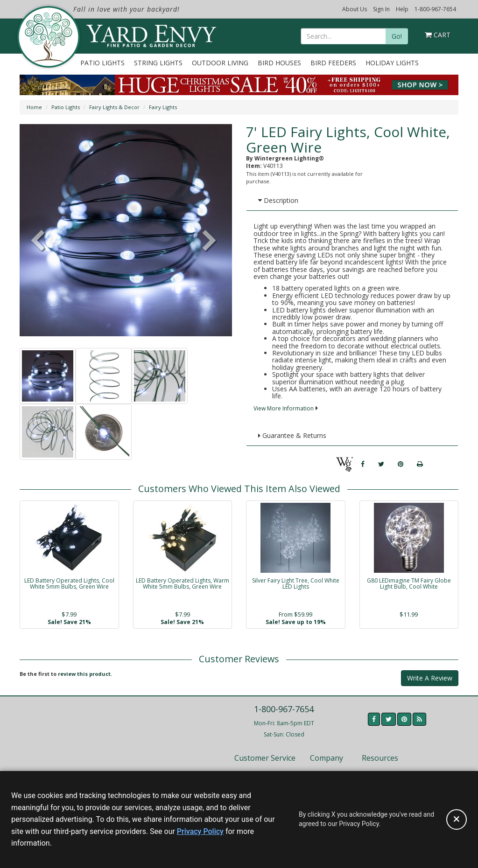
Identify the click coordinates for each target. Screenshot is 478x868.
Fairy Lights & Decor (114, 107)
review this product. (85, 674)
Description (278, 200)
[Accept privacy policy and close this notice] (457, 819)
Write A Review (430, 678)
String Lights (158, 63)
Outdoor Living (220, 63)
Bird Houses (279, 63)
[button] (210, 242)
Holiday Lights (392, 63)
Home (34, 107)
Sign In (381, 9)
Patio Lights (102, 63)
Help (402, 9)
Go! (397, 36)
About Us (355, 9)
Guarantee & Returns (292, 435)
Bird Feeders (333, 63)
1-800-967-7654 (435, 9)
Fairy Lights (163, 107)
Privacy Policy (200, 831)
